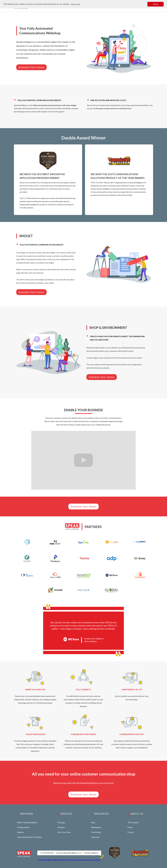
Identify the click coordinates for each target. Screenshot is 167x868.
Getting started (23, 827)
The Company (133, 822)
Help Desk (95, 837)
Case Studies (96, 832)
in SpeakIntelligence (91, 853)
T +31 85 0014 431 (47, 853)
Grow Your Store (64, 832)
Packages (61, 822)
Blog (93, 822)
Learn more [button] (75, 4)
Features (20, 832)
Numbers (61, 827)
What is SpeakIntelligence (27, 822)
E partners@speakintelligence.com (69, 853)
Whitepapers (96, 827)
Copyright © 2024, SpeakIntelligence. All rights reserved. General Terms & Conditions (69, 860)
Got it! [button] (156, 4)
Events (130, 827)
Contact (131, 832)
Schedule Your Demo (31, 67)
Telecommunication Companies (30, 837)
